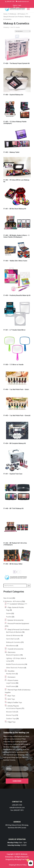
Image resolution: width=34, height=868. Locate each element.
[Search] (29, 586)
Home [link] (5, 14)
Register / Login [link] (17, 5)
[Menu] (28, 9)
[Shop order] (23, 31)
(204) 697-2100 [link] (17, 805)
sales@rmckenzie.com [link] (17, 807)
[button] (17, 781)
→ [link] (19, 572)
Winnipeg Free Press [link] (21, 859)
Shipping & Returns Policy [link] (18, 865)
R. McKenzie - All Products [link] (17, 14)
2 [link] (17, 572)
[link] (10, 1)
